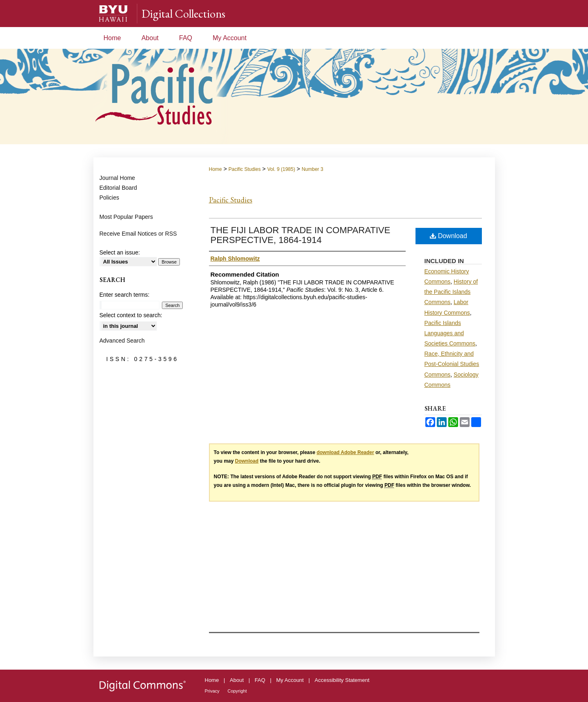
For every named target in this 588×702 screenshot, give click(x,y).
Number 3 (312, 169)
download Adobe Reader (345, 452)
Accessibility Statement (342, 680)
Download (448, 236)
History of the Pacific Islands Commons (451, 292)
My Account (290, 680)
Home (216, 169)
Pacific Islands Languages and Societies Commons (450, 333)
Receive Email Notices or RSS (138, 234)
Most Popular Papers (126, 217)
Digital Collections (183, 14)
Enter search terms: (125, 295)
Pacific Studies (244, 169)
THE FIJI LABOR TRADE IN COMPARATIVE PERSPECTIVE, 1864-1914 (301, 235)
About (237, 680)
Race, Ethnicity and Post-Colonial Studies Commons (452, 364)
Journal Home (117, 178)
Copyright (237, 691)
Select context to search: (131, 315)
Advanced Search (122, 341)
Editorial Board (118, 188)
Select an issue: (120, 252)
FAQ (260, 680)
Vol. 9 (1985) (281, 169)
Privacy (212, 691)
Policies (109, 198)
